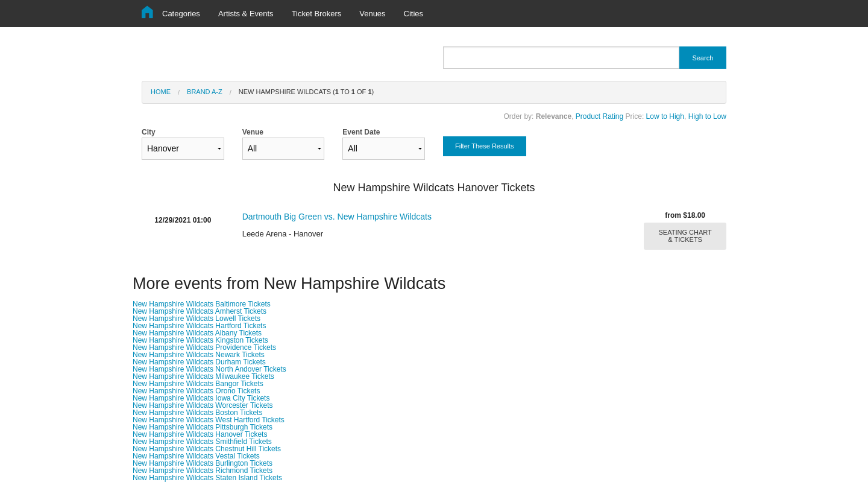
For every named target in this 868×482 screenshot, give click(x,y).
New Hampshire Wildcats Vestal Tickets (196, 456)
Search (703, 58)
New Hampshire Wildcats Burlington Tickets (203, 463)
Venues (372, 14)
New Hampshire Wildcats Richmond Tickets (203, 471)
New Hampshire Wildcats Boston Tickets (197, 413)
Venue (284, 144)
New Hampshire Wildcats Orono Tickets (196, 391)
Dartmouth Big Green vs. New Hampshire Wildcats (337, 217)
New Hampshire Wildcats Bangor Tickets (198, 384)
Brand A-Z (205, 92)
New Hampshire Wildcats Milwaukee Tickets (203, 376)
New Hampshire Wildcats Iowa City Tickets (201, 398)
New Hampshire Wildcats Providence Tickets (204, 347)
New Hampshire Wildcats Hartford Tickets (199, 326)
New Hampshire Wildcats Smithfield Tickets (202, 442)
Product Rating (599, 116)
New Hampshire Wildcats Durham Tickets (199, 362)
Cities (414, 14)
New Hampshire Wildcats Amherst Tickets (200, 311)
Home (161, 92)
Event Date (384, 144)
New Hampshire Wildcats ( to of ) (306, 92)
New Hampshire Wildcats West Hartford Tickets (209, 420)
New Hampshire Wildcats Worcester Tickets (203, 405)
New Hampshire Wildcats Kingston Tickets (200, 340)
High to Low (707, 116)
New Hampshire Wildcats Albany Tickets (197, 333)
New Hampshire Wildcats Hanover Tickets (200, 434)
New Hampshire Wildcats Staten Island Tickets (207, 478)
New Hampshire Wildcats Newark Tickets (199, 355)
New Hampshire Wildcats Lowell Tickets (197, 319)
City (183, 144)
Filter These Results (485, 146)
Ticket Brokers (317, 14)
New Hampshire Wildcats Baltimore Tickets (202, 304)
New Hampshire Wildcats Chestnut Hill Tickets (207, 449)
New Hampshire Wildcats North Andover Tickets (209, 369)
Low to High (665, 116)
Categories (181, 14)
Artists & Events (246, 14)
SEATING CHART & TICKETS (685, 236)
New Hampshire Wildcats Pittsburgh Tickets (203, 427)
